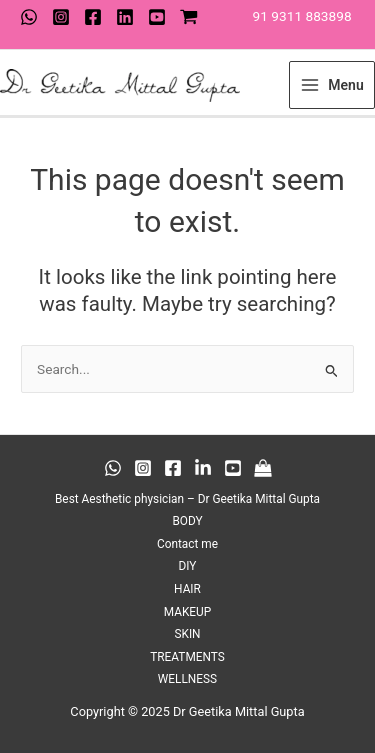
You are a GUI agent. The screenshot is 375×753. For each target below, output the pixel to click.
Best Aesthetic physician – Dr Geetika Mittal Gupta (187, 499)
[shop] (189, 17)
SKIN (187, 634)
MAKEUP (188, 612)
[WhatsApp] (29, 17)
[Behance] (203, 468)
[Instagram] (61, 17)
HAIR (187, 589)
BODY (187, 521)
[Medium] (263, 468)
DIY (188, 566)
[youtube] (157, 17)
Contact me (187, 544)
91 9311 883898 (302, 16)
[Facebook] (93, 17)
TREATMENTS (187, 657)
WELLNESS (187, 679)
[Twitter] (125, 17)
